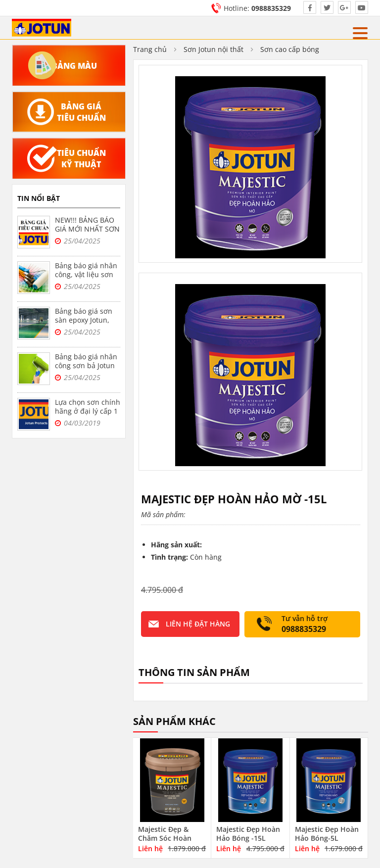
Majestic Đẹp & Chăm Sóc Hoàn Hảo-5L (165, 838)
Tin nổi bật (39, 198)
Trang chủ (150, 49)
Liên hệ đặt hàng (198, 624)
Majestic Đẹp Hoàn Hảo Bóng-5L (327, 834)
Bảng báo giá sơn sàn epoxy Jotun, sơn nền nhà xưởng (87, 320)
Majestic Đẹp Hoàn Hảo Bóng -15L (248, 834)
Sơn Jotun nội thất (214, 49)
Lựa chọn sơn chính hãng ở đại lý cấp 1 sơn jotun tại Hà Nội (88, 415)
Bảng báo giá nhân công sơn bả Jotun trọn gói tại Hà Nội (86, 365)
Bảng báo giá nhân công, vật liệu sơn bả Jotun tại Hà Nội (86, 274)
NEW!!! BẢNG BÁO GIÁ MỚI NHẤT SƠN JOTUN (87, 229)
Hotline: (257, 8)
